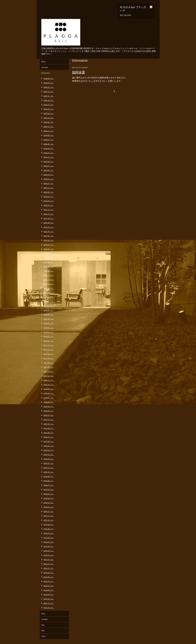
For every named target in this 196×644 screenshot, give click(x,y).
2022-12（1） (49, 188)
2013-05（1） (49, 542)
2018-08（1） (49, 315)
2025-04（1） (49, 113)
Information (46, 73)
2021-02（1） (49, 236)
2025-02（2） (49, 122)
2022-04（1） (49, 201)
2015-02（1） (49, 459)
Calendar (45, 619)
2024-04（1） (49, 148)
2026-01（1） (49, 87)
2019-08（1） (49, 288)
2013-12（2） (49, 511)
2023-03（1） (49, 179)
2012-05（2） (49, 586)
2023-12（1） (49, 157)
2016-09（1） (49, 389)
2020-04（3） (49, 262)
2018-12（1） (49, 310)
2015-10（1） (49, 424)
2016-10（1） (49, 385)
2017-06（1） (49, 363)
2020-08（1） (49, 253)
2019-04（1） (49, 297)
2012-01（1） (49, 599)
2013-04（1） (49, 546)
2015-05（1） (49, 446)
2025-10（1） (49, 100)
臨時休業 (79, 72)
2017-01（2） (49, 376)
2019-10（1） (49, 280)
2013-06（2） (49, 538)
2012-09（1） (49, 577)
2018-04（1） (49, 332)
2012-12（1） (49, 564)
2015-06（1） (49, 441)
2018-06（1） (49, 323)
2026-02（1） (49, 83)
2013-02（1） (49, 555)
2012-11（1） (49, 568)
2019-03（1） (49, 301)
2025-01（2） (49, 126)
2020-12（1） (49, 245)
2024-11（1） (49, 131)
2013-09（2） (49, 524)
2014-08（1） (49, 481)
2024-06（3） (49, 144)
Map (43, 625)
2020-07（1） (49, 258)
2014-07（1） (49, 485)
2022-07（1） (49, 196)
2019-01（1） (49, 306)
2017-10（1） (49, 350)
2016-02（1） (49, 411)
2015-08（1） (49, 433)
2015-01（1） (49, 463)
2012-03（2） (49, 594)
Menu (43, 62)
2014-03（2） (49, 503)
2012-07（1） (49, 581)
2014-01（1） (49, 507)
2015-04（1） (49, 450)
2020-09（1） (49, 249)
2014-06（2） (49, 489)
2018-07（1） (49, 319)
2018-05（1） (49, 328)
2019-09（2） (49, 284)
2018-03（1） (49, 336)
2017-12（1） (49, 345)
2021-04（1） (49, 231)
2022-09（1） (49, 192)
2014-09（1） (49, 476)
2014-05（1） (49, 494)
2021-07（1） (49, 227)
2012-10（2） (49, 573)
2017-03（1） (49, 371)
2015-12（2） (49, 420)
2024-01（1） (49, 153)
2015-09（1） (49, 428)
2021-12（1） (49, 210)
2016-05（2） (49, 402)
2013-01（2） (49, 559)
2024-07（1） (49, 140)
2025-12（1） (49, 92)
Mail (43, 631)
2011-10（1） (49, 608)
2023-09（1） (49, 161)
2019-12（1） (49, 275)
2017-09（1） (49, 354)
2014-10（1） (49, 472)
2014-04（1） (49, 498)
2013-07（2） (49, 533)
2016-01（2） (49, 415)
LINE (43, 636)
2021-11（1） (49, 214)
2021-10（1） (49, 218)
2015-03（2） (49, 454)
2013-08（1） (49, 529)
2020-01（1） (49, 271)
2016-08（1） (49, 393)
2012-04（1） (49, 590)
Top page (45, 67)
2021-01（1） (49, 240)
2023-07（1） (49, 166)
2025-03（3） (49, 118)
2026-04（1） (49, 78)
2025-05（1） (49, 109)
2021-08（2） (49, 223)
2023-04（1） (49, 175)
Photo (43, 614)
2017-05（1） (49, 367)
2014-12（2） (49, 468)
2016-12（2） (49, 380)
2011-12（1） (49, 603)
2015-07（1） (49, 437)
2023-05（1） (49, 170)
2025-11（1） (49, 96)
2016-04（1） (49, 406)
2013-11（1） (49, 516)
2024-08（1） (49, 135)
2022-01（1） (49, 205)
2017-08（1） (49, 358)
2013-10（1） (49, 520)
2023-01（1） (49, 183)
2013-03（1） (49, 551)
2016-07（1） (49, 398)
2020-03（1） (49, 266)
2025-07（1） (49, 105)
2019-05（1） (49, 293)
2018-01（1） (49, 341)
